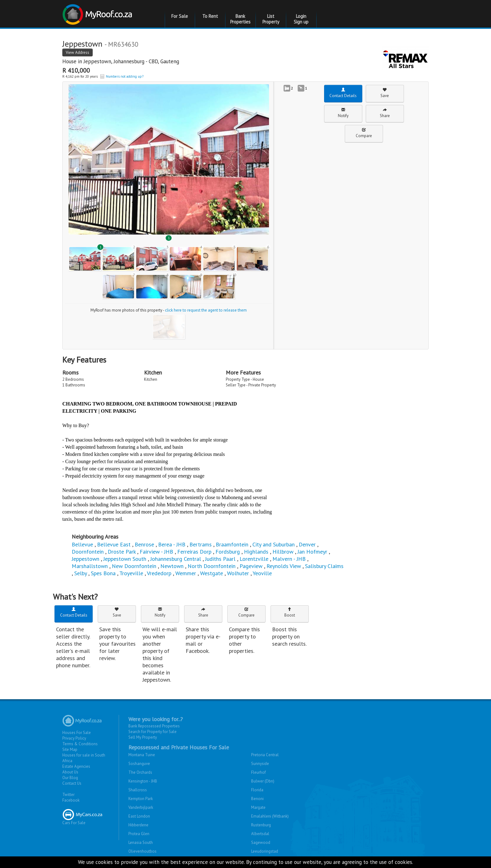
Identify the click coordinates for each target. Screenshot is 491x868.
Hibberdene (138, 825)
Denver (307, 544)
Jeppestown (97, 61)
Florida (257, 790)
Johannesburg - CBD (136, 61)
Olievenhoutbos (142, 851)
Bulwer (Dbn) (263, 781)
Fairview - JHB (156, 552)
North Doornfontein (212, 566)
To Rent (210, 16)
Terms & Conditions (80, 744)
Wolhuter (238, 573)
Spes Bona (103, 573)
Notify (343, 113)
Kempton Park (141, 799)
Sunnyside (260, 764)
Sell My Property (143, 737)
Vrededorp (159, 573)
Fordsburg (228, 552)
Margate (258, 807)
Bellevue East (114, 544)
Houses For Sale (77, 733)
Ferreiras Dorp (194, 552)
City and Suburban (274, 544)
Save (385, 93)
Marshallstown (90, 566)
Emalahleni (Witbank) (270, 816)
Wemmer (186, 573)
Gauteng (170, 61)
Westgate (212, 573)
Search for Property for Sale (152, 732)
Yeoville (262, 573)
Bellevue (82, 544)
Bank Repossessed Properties (154, 726)
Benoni (257, 799)
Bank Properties (240, 19)
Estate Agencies (76, 766)
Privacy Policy (74, 738)
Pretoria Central (265, 755)
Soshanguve (139, 764)
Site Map (70, 749)
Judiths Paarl (220, 559)
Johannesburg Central (176, 559)
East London (139, 816)
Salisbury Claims (324, 566)
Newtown (172, 566)
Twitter (68, 795)
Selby (80, 573)
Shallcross (138, 790)
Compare (364, 133)
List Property (271, 19)
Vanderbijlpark (141, 807)
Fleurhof (258, 772)
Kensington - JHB (143, 781)
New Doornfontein (134, 566)
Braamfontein (232, 544)
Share (385, 113)
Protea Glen (139, 834)
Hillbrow (283, 552)
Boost (290, 612)
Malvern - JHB (289, 559)
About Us (70, 772)
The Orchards (140, 772)
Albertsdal (260, 834)
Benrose (144, 544)
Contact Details (343, 93)
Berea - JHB (172, 544)
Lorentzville (254, 559)
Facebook (71, 800)
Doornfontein (88, 552)
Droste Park (122, 552)
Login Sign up (301, 19)
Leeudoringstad (265, 851)
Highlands (256, 552)
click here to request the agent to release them (206, 310)
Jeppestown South (125, 559)
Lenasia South (141, 842)
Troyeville (131, 573)
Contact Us (72, 783)
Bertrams (201, 544)
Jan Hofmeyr (312, 552)
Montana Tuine (142, 755)
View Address (78, 52)
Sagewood (261, 842)
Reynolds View (284, 566)
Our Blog (70, 778)
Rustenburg (261, 825)
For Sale (180, 16)
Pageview (251, 566)
